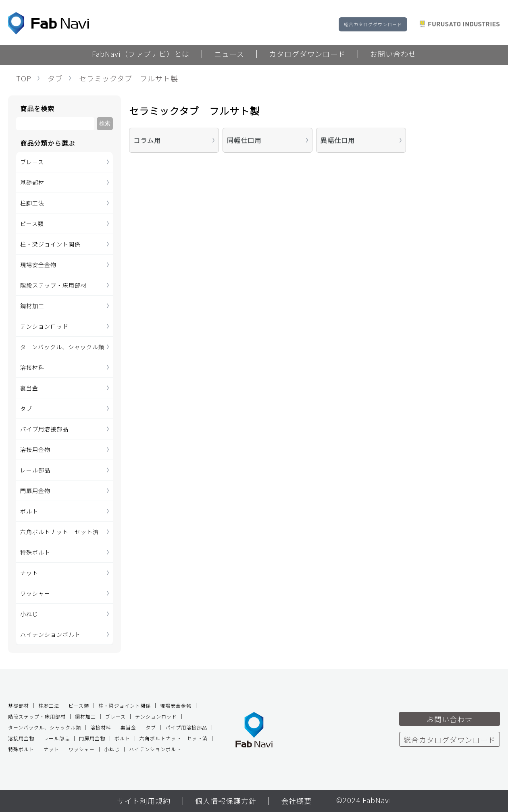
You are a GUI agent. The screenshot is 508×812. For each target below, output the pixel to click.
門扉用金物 (35, 491)
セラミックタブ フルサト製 (129, 78)
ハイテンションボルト (50, 634)
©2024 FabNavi (364, 801)
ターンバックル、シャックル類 (62, 347)
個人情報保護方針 (226, 802)
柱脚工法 (32, 203)
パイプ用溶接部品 (44, 429)
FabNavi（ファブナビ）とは (141, 54)
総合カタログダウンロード (373, 24)
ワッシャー (35, 593)
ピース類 (32, 224)
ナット (29, 573)
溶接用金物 (35, 449)
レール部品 (35, 470)
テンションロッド (44, 326)
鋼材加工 (32, 306)
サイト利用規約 (144, 802)
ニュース (229, 54)
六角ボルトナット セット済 (59, 532)
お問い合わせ (393, 54)
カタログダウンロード (307, 54)
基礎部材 (32, 182)
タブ (55, 78)
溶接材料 (32, 367)
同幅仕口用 (244, 140)
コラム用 (147, 140)
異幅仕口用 (338, 140)
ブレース (32, 162)
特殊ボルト (35, 552)
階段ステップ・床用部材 (53, 285)
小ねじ (29, 614)
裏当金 (29, 388)
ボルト (29, 511)
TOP (24, 78)
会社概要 (296, 802)
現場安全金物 (38, 265)
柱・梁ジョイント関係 (50, 244)
